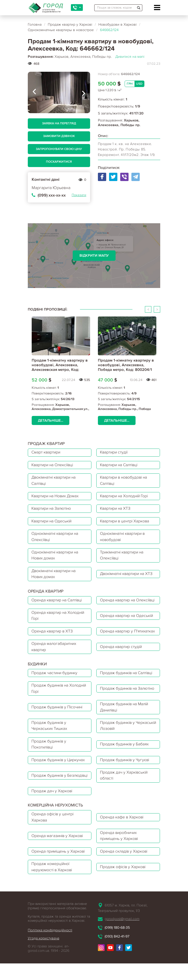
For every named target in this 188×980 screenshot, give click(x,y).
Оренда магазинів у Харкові (58, 860)
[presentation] (34, 93)
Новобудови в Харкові (117, 24)
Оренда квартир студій (122, 665)
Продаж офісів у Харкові (124, 892)
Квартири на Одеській (53, 524)
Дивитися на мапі (130, 57)
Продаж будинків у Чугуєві (126, 782)
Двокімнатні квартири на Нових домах (55, 578)
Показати (79, 195)
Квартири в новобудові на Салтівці (125, 482)
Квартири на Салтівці (120, 466)
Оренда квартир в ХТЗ (53, 646)
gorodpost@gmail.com (122, 944)
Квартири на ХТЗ (116, 511)
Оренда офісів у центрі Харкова (54, 840)
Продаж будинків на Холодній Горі (51, 708)
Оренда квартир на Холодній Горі (59, 627)
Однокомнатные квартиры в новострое (61, 30)
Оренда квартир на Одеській (128, 627)
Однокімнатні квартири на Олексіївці (56, 540)
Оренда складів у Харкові (125, 876)
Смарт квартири (47, 453)
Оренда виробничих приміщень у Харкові (120, 860)
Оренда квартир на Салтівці (58, 608)
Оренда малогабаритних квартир (55, 665)
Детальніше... (51, 420)
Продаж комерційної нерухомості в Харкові (53, 892)
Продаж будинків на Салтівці (128, 692)
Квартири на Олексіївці (54, 466)
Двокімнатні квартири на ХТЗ (128, 578)
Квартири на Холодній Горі (126, 498)
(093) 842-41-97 (117, 961)
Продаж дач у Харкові (52, 814)
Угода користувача (43, 963)
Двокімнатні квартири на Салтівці (55, 482)
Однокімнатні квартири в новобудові (124, 540)
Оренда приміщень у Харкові (59, 876)
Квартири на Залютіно (52, 511)
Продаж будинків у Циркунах (59, 782)
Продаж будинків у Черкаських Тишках (50, 746)
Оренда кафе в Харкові (123, 840)
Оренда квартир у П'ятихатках (117, 646)
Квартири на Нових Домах (56, 498)
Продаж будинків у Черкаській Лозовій (119, 746)
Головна (35, 24)
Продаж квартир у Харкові (70, 24)
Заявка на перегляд (59, 123)
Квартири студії (115, 453)
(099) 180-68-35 (117, 952)
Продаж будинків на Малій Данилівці (126, 727)
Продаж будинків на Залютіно (120, 708)
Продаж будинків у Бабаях (126, 766)
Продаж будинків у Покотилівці (50, 766)
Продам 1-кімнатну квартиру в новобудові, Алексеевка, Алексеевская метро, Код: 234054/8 (60, 367)
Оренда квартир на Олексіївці (119, 608)
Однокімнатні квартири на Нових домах (56, 559)
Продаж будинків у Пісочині (58, 727)
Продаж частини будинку (55, 692)
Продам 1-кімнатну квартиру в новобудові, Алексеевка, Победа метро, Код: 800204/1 (126, 365)
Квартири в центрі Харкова (126, 524)
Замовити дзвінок (59, 136)
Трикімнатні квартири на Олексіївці (123, 559)
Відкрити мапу (94, 255)
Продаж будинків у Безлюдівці (50, 798)
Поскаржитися (59, 162)
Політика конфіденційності (50, 955)
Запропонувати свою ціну (59, 149)
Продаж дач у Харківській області (125, 798)
